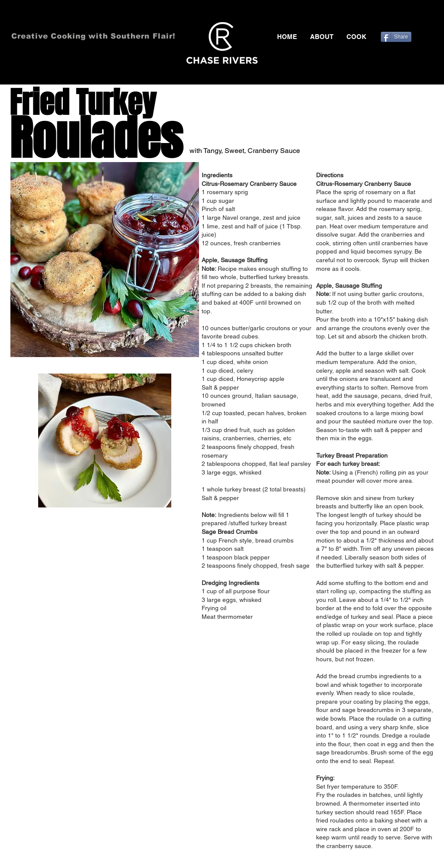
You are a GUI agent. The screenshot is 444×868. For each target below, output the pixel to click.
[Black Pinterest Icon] (417, 17)
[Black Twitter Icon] (404, 17)
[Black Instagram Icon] (429, 17)
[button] (356, 37)
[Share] (396, 37)
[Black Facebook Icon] (392, 17)
